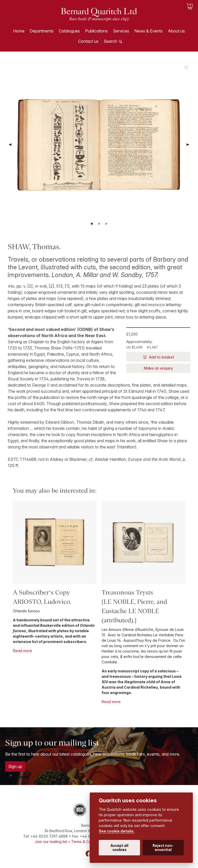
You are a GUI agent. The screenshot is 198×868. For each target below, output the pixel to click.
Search (110, 41)
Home (19, 31)
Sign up (15, 766)
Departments (42, 31)
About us (176, 31)
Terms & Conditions (88, 842)
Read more (22, 651)
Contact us (88, 41)
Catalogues (69, 31)
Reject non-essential (163, 848)
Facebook (89, 854)
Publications (96, 31)
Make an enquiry (158, 368)
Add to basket (161, 357)
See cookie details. (117, 831)
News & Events (148, 31)
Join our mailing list (51, 842)
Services (121, 31)
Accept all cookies (119, 848)
